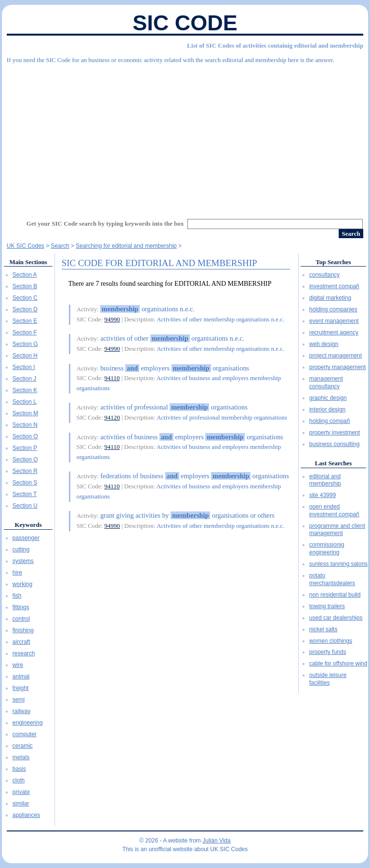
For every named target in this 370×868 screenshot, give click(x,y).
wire (18, 665)
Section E (25, 321)
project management (336, 356)
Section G (25, 344)
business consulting (335, 444)
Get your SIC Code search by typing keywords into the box (105, 223)
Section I (24, 367)
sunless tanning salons (338, 564)
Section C (25, 298)
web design (324, 344)
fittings (21, 607)
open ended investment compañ (334, 511)
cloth (19, 780)
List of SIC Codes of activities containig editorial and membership (275, 45)
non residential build (335, 595)
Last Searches (334, 463)
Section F (25, 332)
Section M (25, 413)
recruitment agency (334, 332)
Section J (24, 379)
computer (25, 734)
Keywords (28, 525)
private (21, 792)
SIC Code (185, 23)
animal (21, 677)
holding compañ (330, 421)
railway (21, 711)
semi (19, 700)
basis (19, 769)
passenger (26, 538)
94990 (112, 319)
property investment (335, 433)
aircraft (21, 642)
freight (20, 688)
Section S (25, 483)
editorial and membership (325, 480)
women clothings (331, 641)
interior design (327, 409)
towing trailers (327, 606)
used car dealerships (336, 618)
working (22, 584)
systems (23, 561)
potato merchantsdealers (332, 579)
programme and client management (337, 530)
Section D (25, 309)
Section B (25, 286)
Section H (25, 356)
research (24, 653)
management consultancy (326, 383)
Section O (25, 436)
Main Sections (28, 262)
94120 (112, 417)
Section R (25, 471)
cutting (21, 549)
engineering (28, 723)
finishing (23, 630)
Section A (25, 275)
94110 (112, 378)
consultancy (324, 275)
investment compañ (334, 286)
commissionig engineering (327, 549)
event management (334, 321)
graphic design (328, 398)
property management (337, 367)
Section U (25, 506)
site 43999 (323, 495)
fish (17, 596)
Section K (25, 390)
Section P (25, 448)
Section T (25, 494)
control (21, 619)
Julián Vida (217, 841)
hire (17, 573)
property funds (328, 652)
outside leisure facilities (328, 679)
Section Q (25, 460)
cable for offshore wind (338, 664)
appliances (26, 815)
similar (21, 804)
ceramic (23, 746)
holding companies (333, 309)
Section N (25, 425)
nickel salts (324, 629)
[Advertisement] (185, 137)
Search (60, 246)
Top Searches (333, 262)
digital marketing (330, 298)
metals (21, 757)
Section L (25, 402)
